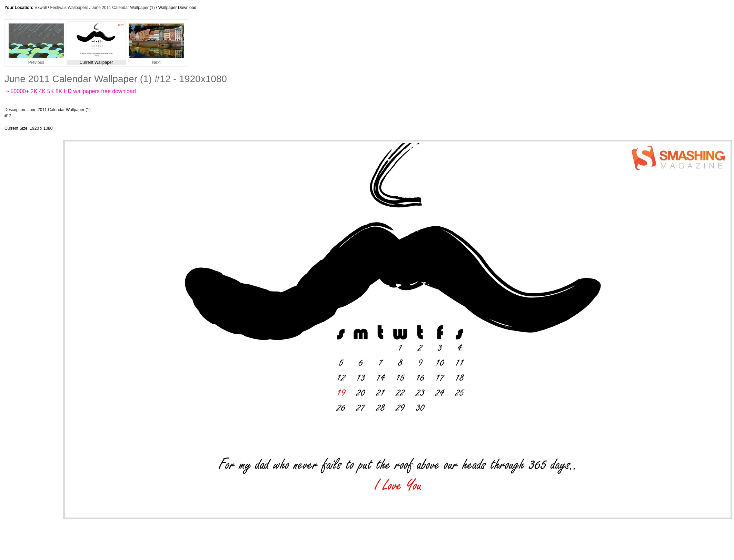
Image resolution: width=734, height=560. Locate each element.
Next (156, 61)
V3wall (41, 8)
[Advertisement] (223, 119)
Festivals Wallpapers (69, 8)
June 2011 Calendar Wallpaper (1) (123, 8)
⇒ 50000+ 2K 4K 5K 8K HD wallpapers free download (70, 91)
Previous (36, 61)
